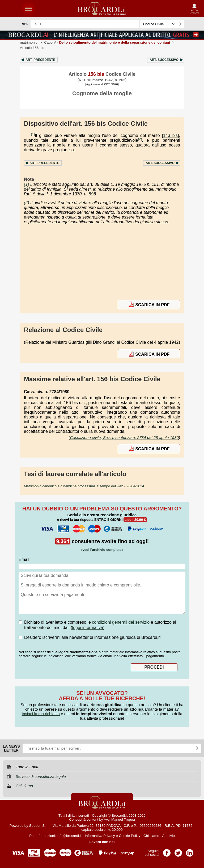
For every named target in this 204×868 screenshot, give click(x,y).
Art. (40, 60)
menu (28, 9)
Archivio (168, 836)
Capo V (107, 42)
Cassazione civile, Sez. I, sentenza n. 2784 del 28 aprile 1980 (124, 437)
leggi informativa (88, 628)
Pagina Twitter (178, 851)
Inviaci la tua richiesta (41, 714)
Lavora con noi (102, 842)
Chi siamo (151, 836)
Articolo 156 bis (32, 48)
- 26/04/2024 (84, 486)
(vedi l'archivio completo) (102, 550)
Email (24, 559)
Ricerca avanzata (190, 24)
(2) (140, 139)
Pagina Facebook (167, 851)
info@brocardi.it (69, 836)
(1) (33, 134)
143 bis (170, 135)
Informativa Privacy (100, 836)
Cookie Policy (129, 836)
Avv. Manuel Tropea (119, 819)
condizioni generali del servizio (121, 622)
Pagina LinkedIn (190, 851)
